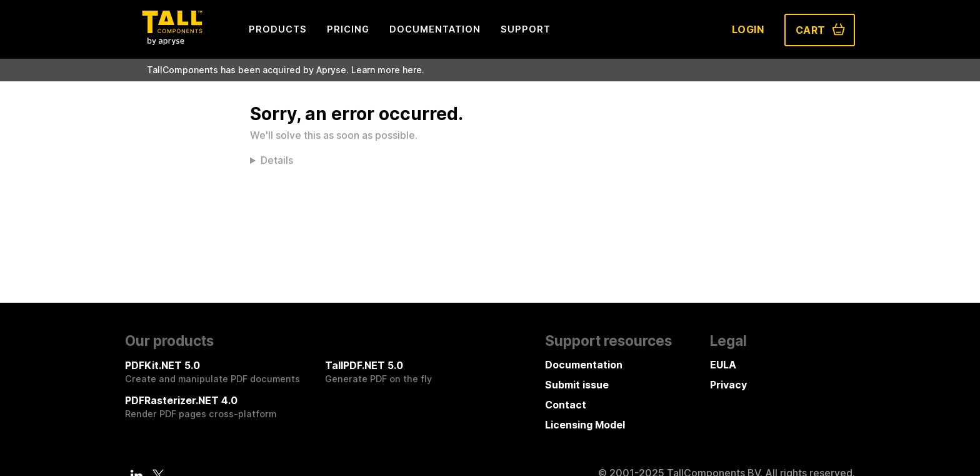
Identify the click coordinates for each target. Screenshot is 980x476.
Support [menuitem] (526, 29)
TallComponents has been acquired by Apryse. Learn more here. (286, 70)
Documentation (584, 365)
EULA (723, 365)
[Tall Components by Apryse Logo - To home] (172, 41)
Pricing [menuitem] (348, 29)
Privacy (728, 385)
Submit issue (577, 385)
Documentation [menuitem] (435, 29)
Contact (566, 405)
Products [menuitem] (278, 29)
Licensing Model (585, 425)
